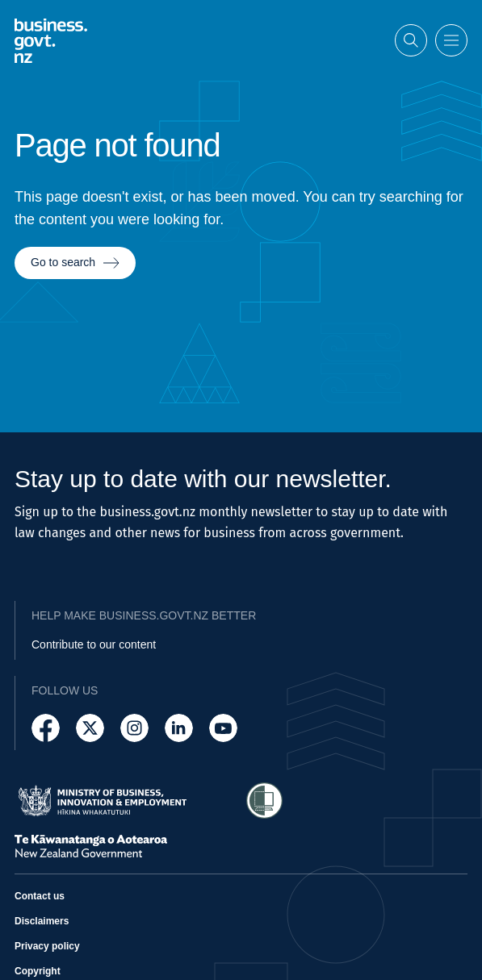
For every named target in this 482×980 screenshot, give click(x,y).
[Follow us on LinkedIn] (179, 728)
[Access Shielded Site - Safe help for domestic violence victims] (264, 801)
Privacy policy (47, 946)
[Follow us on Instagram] (134, 728)
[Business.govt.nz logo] (51, 38)
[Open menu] (451, 39)
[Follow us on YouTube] (223, 728)
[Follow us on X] (90, 728)
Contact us (40, 896)
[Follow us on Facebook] (46, 728)
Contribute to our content (94, 644)
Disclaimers (42, 921)
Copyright (38, 971)
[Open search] (411, 39)
